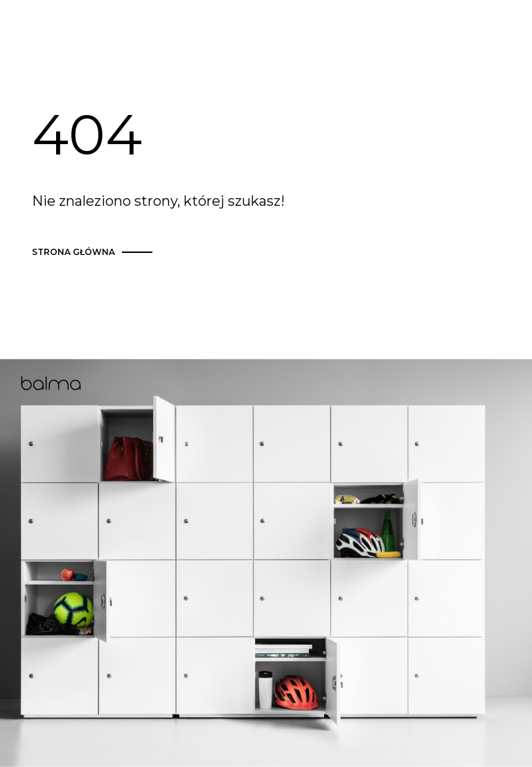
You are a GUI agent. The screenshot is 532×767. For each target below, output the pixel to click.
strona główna (94, 252)
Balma (51, 383)
